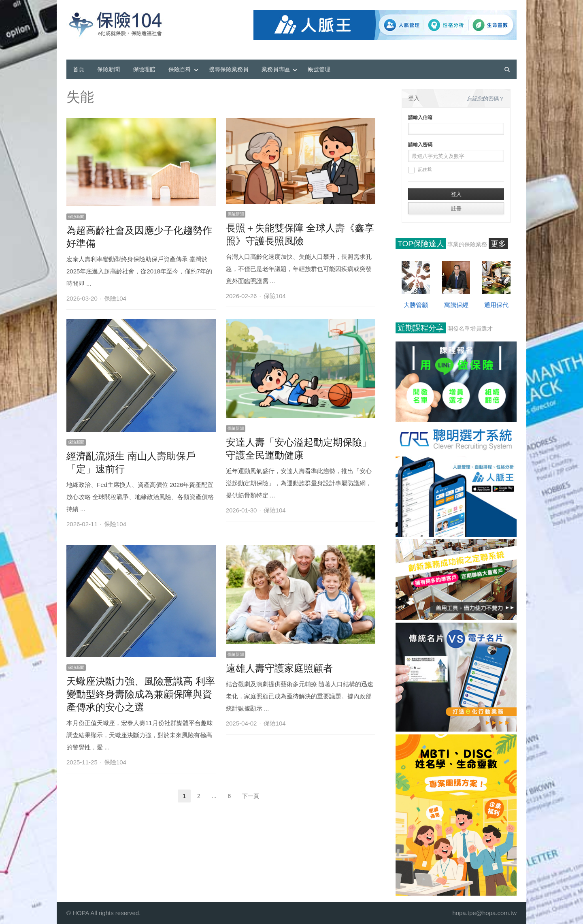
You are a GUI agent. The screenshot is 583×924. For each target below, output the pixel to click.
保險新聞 (109, 69)
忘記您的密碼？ (486, 99)
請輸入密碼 (420, 145)
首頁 (79, 69)
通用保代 (496, 305)
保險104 (115, 298)
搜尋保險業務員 (229, 69)
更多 (498, 244)
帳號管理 (319, 69)
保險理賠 (144, 69)
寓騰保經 (456, 305)
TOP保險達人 (421, 244)
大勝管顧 (416, 305)
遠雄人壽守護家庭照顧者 (279, 668)
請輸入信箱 (420, 117)
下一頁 (251, 796)
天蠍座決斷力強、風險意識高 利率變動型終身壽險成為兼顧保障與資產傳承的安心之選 (141, 694)
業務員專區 (276, 69)
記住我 (420, 170)
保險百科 (180, 69)
